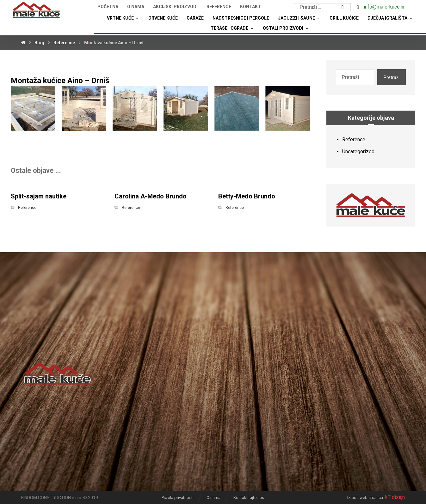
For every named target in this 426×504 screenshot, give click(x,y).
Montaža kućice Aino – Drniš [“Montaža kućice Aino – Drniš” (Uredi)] (60, 81)
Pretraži (392, 77)
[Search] (343, 7)
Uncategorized (358, 152)
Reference (27, 208)
